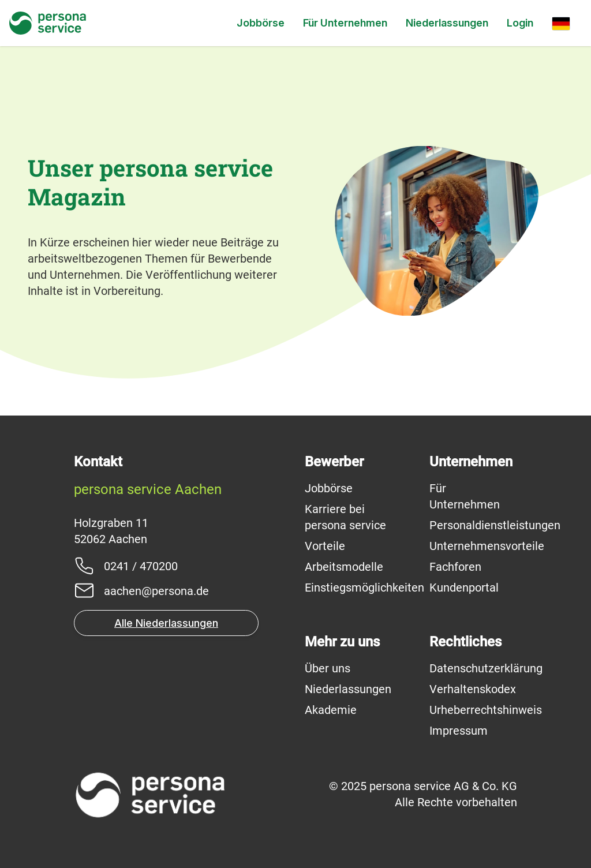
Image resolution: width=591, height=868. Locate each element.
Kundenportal (464, 588)
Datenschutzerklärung (486, 668)
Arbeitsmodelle (344, 567)
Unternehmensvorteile (487, 546)
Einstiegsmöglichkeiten (364, 588)
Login (520, 23)
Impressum (459, 731)
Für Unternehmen (345, 23)
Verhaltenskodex (473, 689)
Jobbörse (261, 23)
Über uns (328, 668)
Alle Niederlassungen (166, 623)
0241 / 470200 (141, 566)
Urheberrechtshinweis (486, 710)
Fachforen (455, 567)
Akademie (331, 710)
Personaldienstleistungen (495, 525)
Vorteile (325, 546)
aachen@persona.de (156, 591)
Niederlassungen (447, 23)
